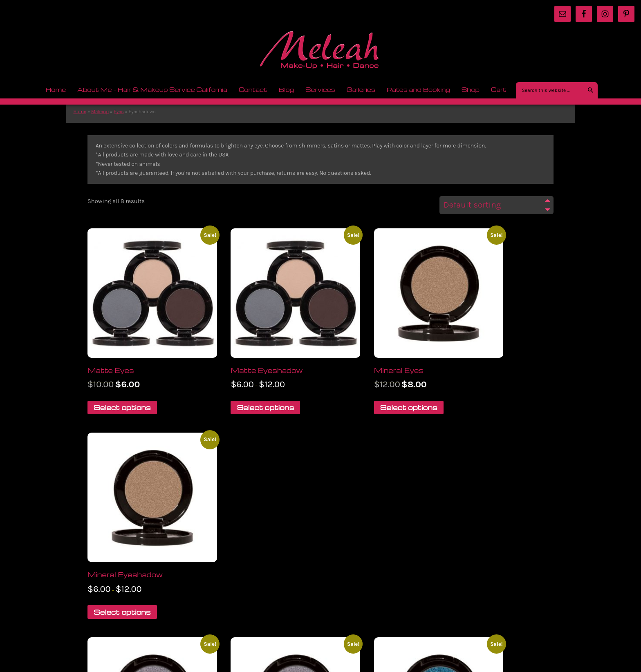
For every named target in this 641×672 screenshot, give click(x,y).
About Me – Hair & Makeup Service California (152, 89)
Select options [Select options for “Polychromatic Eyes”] (122, 560)
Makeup (98, 112)
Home (56, 89)
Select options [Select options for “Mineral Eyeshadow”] (484, 383)
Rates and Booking (416, 89)
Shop (468, 89)
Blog (283, 89)
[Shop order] (496, 207)
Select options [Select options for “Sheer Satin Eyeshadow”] (484, 560)
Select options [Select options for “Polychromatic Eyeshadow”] (243, 568)
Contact (253, 89)
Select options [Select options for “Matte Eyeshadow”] (243, 383)
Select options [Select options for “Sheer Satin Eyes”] (363, 560)
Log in (546, 616)
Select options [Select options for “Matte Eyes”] (122, 383)
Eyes (117, 112)
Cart (499, 89)
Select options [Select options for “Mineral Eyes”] (363, 383)
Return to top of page (115, 613)
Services (318, 89)
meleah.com (320, 52)
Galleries (358, 89)
